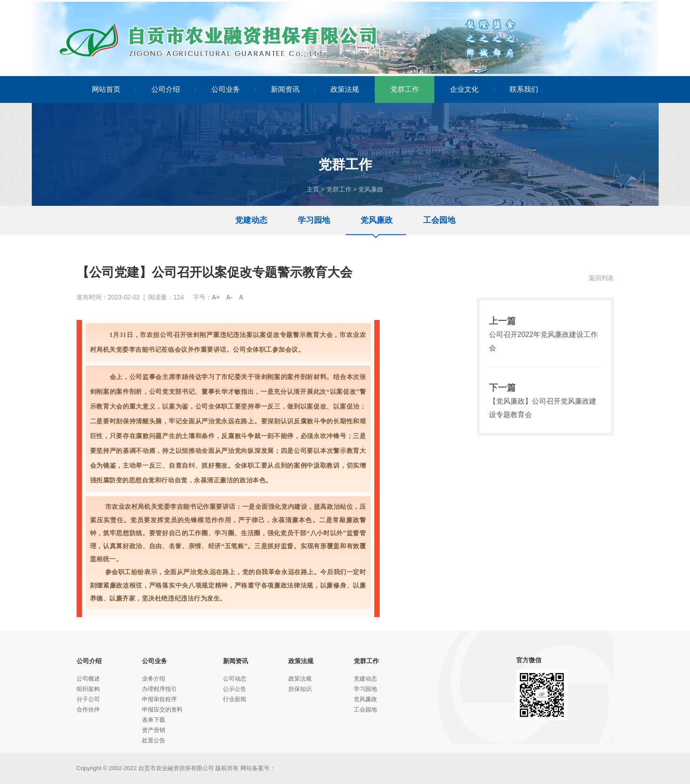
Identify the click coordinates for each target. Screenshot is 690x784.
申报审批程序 (159, 699)
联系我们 (524, 89)
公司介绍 (174, 89)
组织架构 (88, 689)
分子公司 (88, 699)
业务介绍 (154, 679)
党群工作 (405, 89)
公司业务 (234, 89)
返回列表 (601, 278)
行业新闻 (235, 699)
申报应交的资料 (162, 709)
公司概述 (88, 679)
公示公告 (235, 689)
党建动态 (251, 220)
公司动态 (235, 679)
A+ (216, 297)
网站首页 (114, 89)
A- (229, 297)
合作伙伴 (88, 709)
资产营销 (154, 730)
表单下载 (154, 720)
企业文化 (472, 89)
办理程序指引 (159, 689)
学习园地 (314, 220)
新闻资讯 (293, 89)
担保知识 (300, 689)
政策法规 (353, 89)
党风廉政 (371, 189)
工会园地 (439, 220)
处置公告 (154, 740)
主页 (313, 189)
